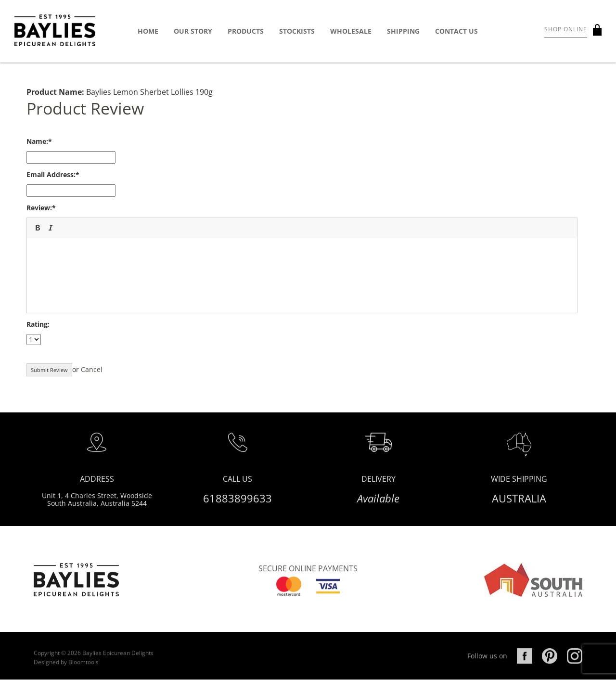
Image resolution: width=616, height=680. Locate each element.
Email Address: (51, 174)
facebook (525, 666)
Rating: (38, 324)
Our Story (193, 31)
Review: (39, 208)
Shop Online (566, 29)
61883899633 (237, 502)
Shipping (403, 31)
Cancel (92, 369)
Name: (37, 141)
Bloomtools (83, 672)
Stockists (297, 31)
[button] (38, 228)
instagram (575, 666)
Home (148, 31)
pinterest (550, 666)
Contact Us (456, 31)
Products (246, 31)
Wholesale (351, 31)
